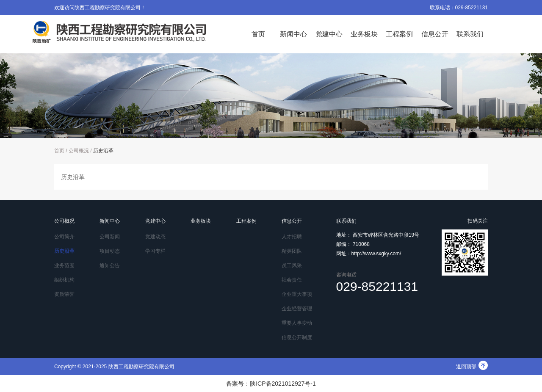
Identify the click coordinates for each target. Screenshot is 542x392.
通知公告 (110, 265)
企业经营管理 (297, 309)
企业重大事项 (297, 294)
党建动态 (155, 237)
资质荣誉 (64, 294)
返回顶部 (472, 367)
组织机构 (64, 280)
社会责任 (292, 280)
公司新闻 (110, 237)
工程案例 (399, 34)
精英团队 (292, 251)
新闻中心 (293, 34)
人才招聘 (292, 237)
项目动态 (110, 251)
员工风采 (292, 265)
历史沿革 (103, 151)
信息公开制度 (297, 337)
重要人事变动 (297, 323)
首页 (258, 34)
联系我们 (470, 34)
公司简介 (64, 237)
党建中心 (329, 34)
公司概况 (79, 151)
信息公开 (435, 34)
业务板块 (364, 34)
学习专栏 (155, 251)
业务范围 (64, 265)
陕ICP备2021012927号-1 (283, 384)
